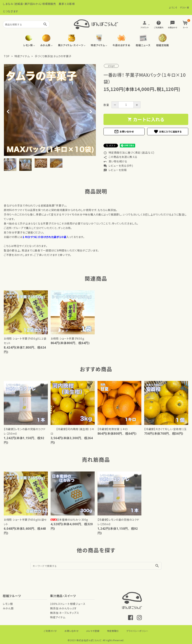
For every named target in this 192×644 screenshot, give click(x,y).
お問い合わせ (124, 132)
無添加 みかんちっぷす (63, 608)
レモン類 (8, 604)
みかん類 (8, 608)
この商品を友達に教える (120, 157)
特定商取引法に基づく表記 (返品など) (129, 152)
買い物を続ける (115, 161)
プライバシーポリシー (137, 631)
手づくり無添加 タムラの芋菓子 (53, 56)
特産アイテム (22, 56)
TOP (7, 56)
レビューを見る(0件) (118, 166)
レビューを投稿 (115, 170)
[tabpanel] (50, 110)
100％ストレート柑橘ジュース (68, 604)
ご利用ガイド (50, 631)
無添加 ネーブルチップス (64, 613)
